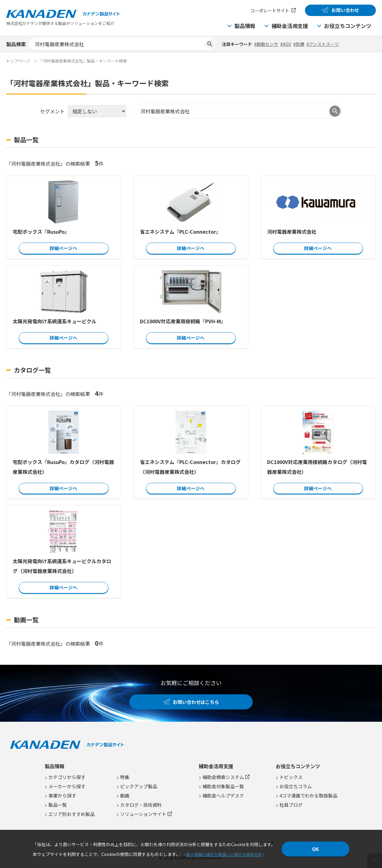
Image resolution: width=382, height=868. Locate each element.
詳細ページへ (63, 248)
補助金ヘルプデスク (223, 795)
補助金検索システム (223, 777)
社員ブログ (291, 805)
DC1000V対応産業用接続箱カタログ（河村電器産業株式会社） (317, 466)
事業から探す (62, 795)
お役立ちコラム (296, 786)
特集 (125, 777)
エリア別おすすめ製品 (71, 814)
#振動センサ (266, 44)
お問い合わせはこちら (196, 702)
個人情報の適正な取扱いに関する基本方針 (224, 855)
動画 (125, 795)
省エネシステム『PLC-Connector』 (180, 232)
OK (315, 849)
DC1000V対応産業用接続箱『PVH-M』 (183, 321)
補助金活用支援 (290, 26)
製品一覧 (58, 805)
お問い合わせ (345, 10)
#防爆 (299, 44)
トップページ (18, 61)
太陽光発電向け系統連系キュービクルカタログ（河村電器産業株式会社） (62, 566)
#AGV (286, 44)
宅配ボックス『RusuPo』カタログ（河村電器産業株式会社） (63, 466)
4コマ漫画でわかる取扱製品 (308, 795)
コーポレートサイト (270, 10)
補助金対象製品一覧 (223, 786)
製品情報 (245, 26)
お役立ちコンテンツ (348, 26)
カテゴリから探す (67, 777)
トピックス (291, 777)
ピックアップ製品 (139, 786)
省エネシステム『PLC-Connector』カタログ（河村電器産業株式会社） (190, 466)
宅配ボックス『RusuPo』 (41, 232)
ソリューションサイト (143, 814)
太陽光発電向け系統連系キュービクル (55, 321)
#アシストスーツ (323, 44)
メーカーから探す (67, 786)
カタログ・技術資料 (141, 805)
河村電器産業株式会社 (292, 232)
